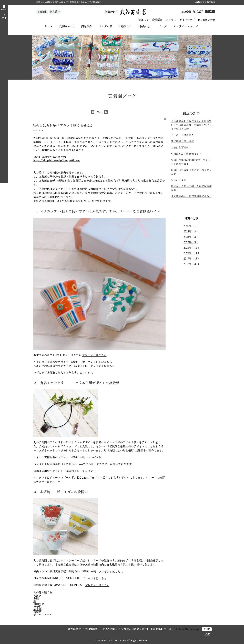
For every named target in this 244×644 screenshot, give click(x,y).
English (42, 12)
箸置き (37, 596)
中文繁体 (55, 12)
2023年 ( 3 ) (191, 237)
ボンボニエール (43, 615)
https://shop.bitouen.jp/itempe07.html (57, 160)
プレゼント (94, 458)
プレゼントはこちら (94, 355)
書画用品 (39, 604)
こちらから (86, 373)
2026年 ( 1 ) (191, 226)
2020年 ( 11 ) (191, 253)
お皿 (36, 599)
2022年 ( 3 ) (191, 242)
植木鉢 (37, 609)
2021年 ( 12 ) (191, 248)
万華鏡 (37, 607)
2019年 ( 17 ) (191, 259)
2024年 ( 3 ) (191, 232)
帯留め (37, 612)
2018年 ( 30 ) (191, 264)
